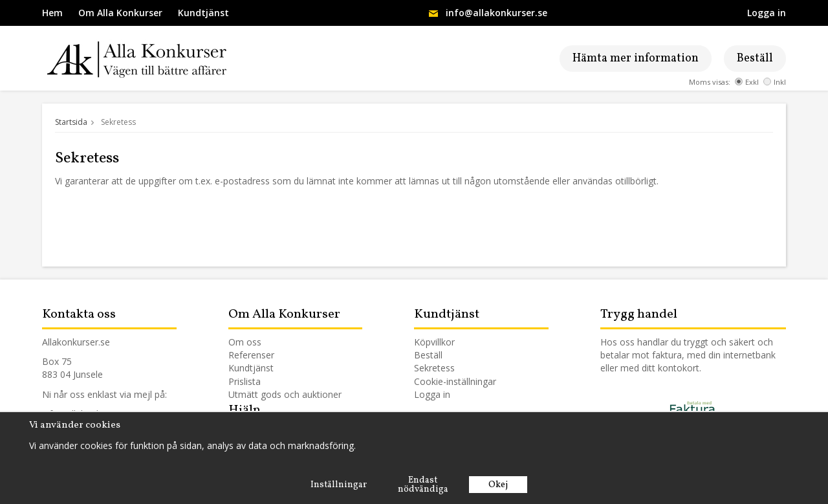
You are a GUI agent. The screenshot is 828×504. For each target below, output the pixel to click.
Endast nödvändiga (423, 485)
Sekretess (434, 368)
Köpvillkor (434, 342)
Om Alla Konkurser (120, 13)
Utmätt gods (255, 394)
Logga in (767, 13)
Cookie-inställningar (455, 381)
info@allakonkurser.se (496, 13)
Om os (243, 342)
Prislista (245, 381)
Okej (498, 485)
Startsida (71, 122)
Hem (52, 13)
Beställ (755, 59)
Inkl (775, 82)
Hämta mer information (636, 59)
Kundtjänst (203, 13)
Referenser (251, 355)
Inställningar (339, 485)
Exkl (747, 82)
